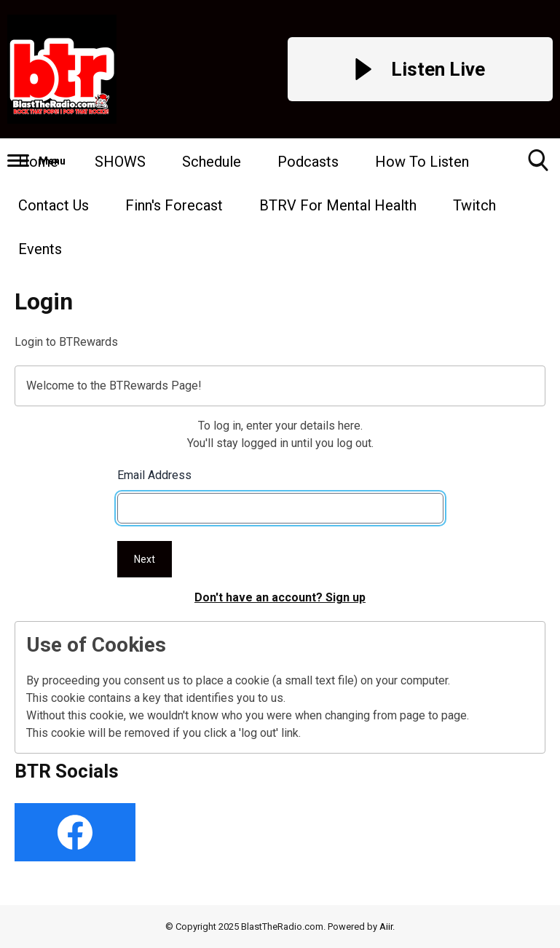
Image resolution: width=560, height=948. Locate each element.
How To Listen (422, 162)
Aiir (386, 927)
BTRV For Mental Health (338, 205)
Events (40, 249)
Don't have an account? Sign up (280, 597)
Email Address (154, 475)
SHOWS (120, 162)
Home (38, 162)
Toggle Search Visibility (538, 166)
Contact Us (54, 205)
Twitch (474, 205)
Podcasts (308, 162)
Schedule (212, 162)
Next (145, 559)
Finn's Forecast (174, 205)
